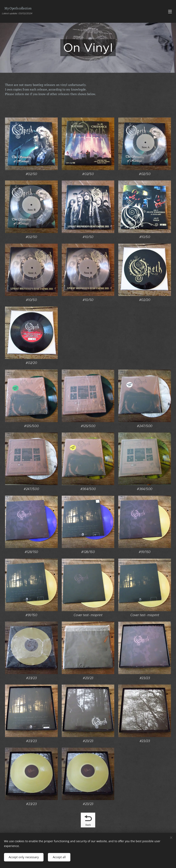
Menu (170, 12)
